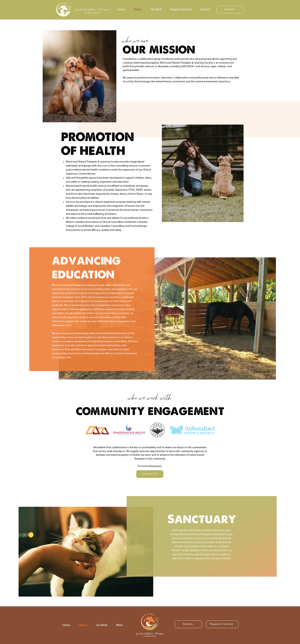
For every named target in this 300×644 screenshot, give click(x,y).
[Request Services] (222, 624)
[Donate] (230, 10)
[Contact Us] (150, 474)
